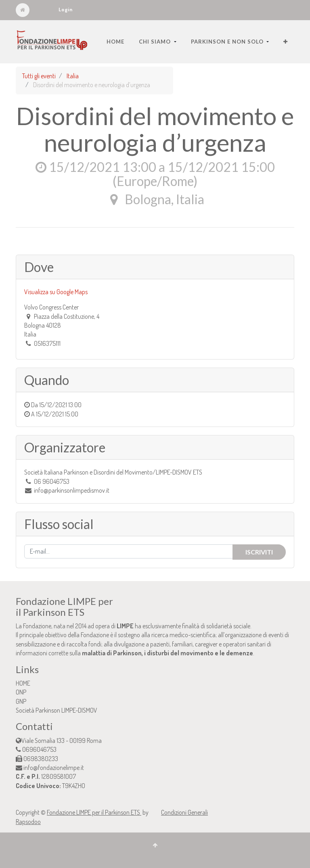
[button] (286, 42)
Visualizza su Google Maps (56, 292)
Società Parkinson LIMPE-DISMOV (57, 710)
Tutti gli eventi (39, 76)
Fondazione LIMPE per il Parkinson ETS (94, 812)
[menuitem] (115, 42)
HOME (23, 683)
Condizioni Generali (184, 812)
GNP (21, 701)
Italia (73, 76)
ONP (21, 692)
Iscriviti (259, 552)
